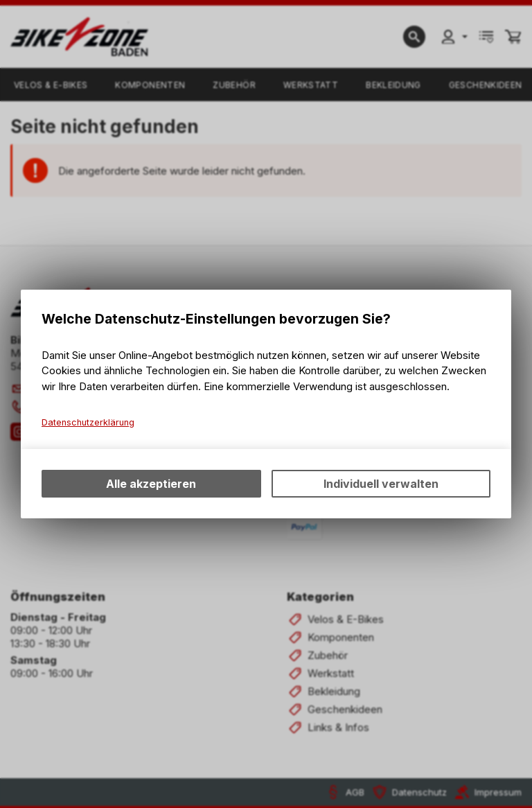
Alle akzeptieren (151, 484)
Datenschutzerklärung (88, 422)
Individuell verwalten (381, 484)
